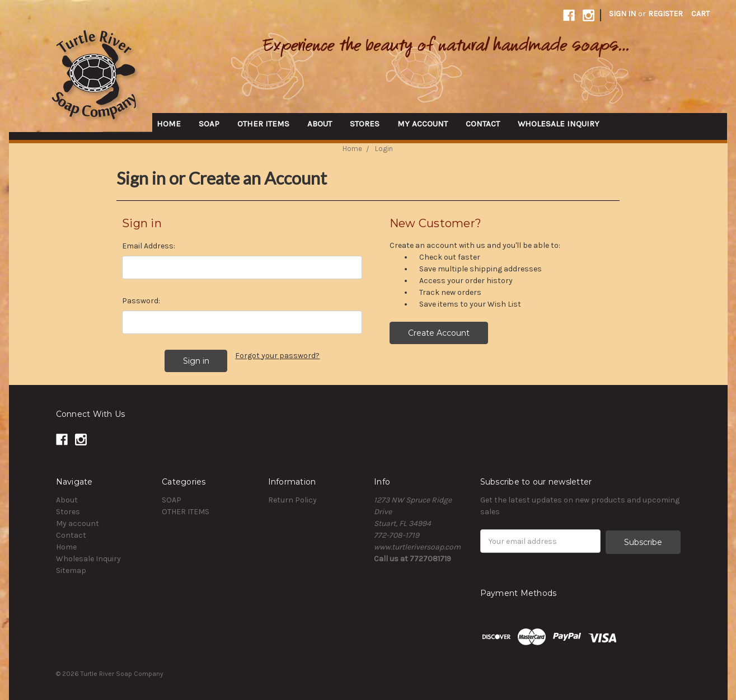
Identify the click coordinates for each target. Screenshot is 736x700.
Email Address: (149, 246)
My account (423, 124)
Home (169, 124)
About (320, 124)
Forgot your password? (277, 356)
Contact (483, 124)
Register (665, 14)
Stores (365, 124)
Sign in (622, 14)
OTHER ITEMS (263, 124)
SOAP (209, 124)
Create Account (439, 333)
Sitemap (71, 569)
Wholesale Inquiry (559, 124)
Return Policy (292, 499)
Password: (141, 301)
